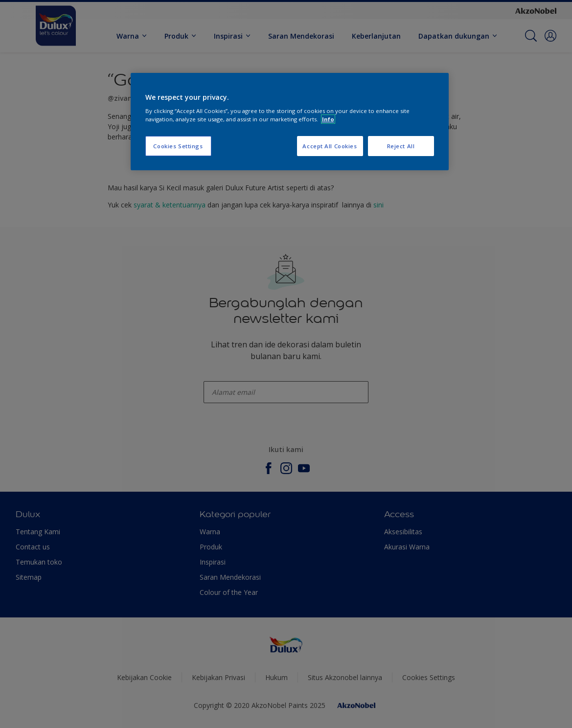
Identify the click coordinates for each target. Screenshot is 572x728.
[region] (290, 122)
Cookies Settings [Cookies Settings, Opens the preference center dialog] (178, 146)
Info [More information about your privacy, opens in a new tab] (328, 119)
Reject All (401, 146)
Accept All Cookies (330, 146)
